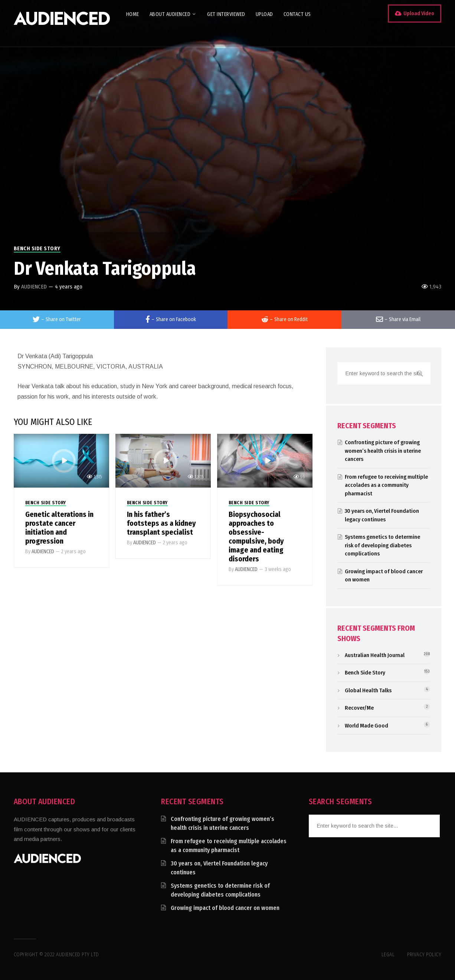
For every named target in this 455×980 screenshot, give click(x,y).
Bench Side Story (37, 249)
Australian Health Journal (375, 655)
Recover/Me (359, 708)
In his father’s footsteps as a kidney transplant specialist (161, 523)
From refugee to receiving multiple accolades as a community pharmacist (386, 485)
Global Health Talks (368, 690)
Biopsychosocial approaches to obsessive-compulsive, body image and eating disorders (256, 537)
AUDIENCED (34, 287)
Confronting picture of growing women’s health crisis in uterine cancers (383, 451)
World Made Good (366, 726)
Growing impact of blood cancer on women (225, 908)
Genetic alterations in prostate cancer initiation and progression (59, 528)
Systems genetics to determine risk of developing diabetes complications (382, 545)
